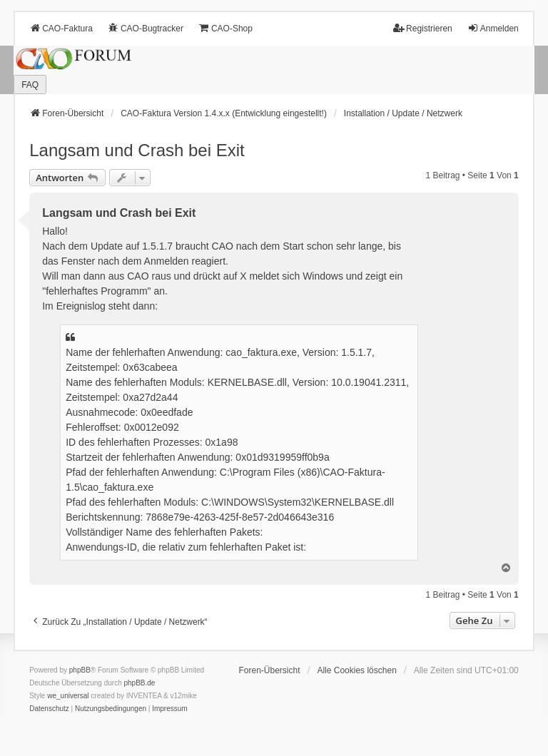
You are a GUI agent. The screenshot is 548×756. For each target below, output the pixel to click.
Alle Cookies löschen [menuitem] (356, 670)
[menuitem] (49, 709)
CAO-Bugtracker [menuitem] (146, 28)
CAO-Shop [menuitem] (225, 28)
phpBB (80, 670)
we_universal (68, 696)
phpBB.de (140, 683)
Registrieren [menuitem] (423, 28)
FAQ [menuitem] (30, 85)
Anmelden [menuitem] (493, 28)
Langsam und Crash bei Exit (137, 150)
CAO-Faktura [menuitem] (61, 28)
